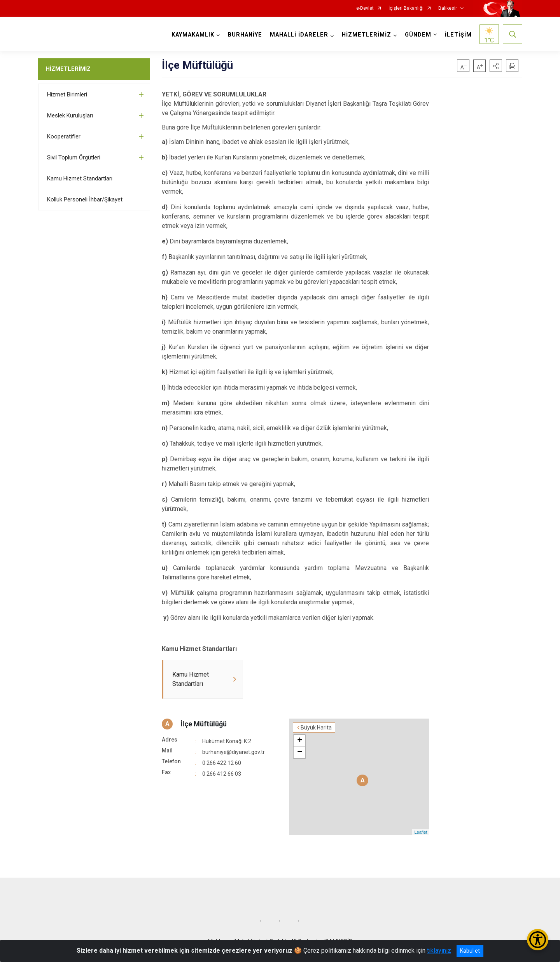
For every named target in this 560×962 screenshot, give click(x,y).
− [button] (300, 752)
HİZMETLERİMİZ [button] (367, 35)
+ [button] (300, 741)
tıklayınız (439, 951)
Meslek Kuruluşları (70, 115)
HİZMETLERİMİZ (68, 69)
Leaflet (421, 832)
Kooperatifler (64, 136)
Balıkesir (448, 8)
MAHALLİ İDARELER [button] (299, 35)
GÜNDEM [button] (418, 35)
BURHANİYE (245, 35)
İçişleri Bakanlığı (406, 8)
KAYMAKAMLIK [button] (193, 35)
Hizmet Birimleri (67, 94)
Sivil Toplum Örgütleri (74, 157)
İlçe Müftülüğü (204, 724)
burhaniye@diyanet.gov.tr (234, 752)
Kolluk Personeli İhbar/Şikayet (85, 199)
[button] (496, 66)
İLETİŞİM (458, 35)
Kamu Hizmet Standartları (80, 178)
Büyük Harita (316, 728)
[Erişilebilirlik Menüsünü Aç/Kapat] (538, 940)
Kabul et (470, 951)
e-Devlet (365, 8)
